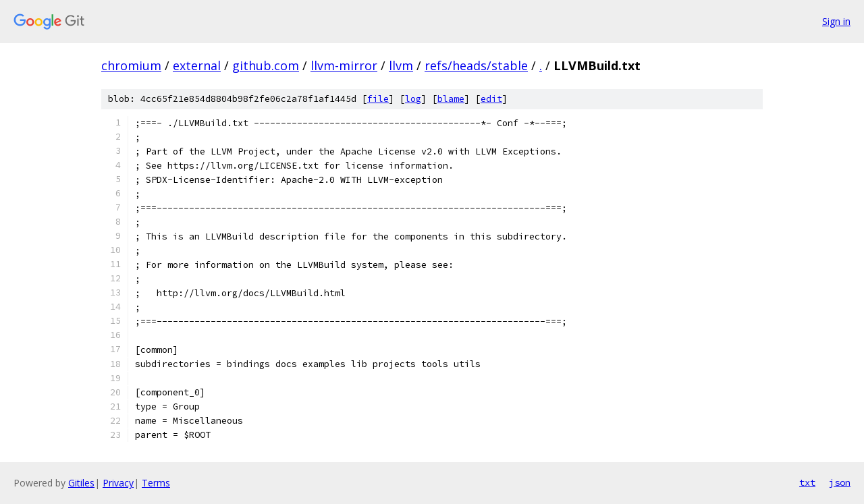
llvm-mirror (344, 65)
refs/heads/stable (476, 65)
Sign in (836, 21)
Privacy (118, 483)
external (197, 65)
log (413, 99)
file (378, 99)
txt (807, 482)
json (840, 482)
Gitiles (81, 483)
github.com (266, 65)
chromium (131, 65)
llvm (401, 65)
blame (451, 99)
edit (491, 99)
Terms (156, 483)
